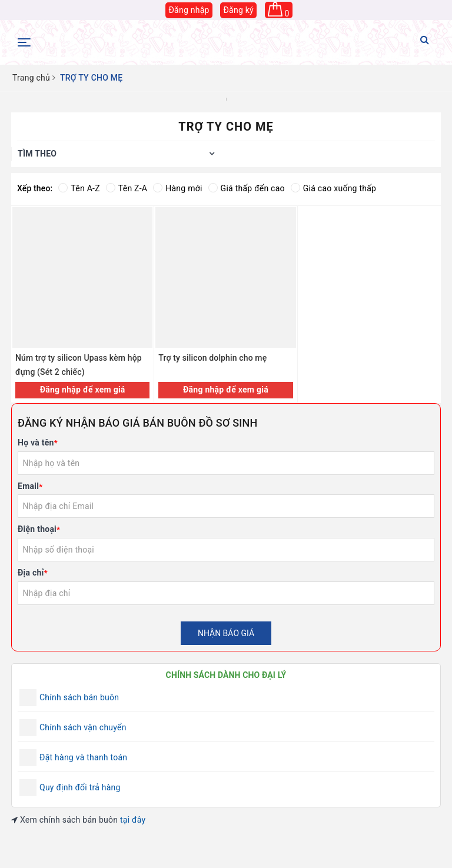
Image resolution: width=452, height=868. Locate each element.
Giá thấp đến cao (247, 188)
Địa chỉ (33, 573)
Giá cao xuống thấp (333, 188)
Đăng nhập (189, 10)
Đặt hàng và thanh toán (83, 757)
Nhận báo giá (226, 633)
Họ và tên (38, 443)
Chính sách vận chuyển (83, 727)
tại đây (133, 820)
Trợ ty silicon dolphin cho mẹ (212, 358)
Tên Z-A (127, 188)
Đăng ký (238, 10)
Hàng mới (177, 188)
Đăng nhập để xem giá (83, 390)
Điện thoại (39, 529)
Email (30, 486)
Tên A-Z (79, 188)
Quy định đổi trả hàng (80, 787)
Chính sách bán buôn (79, 697)
